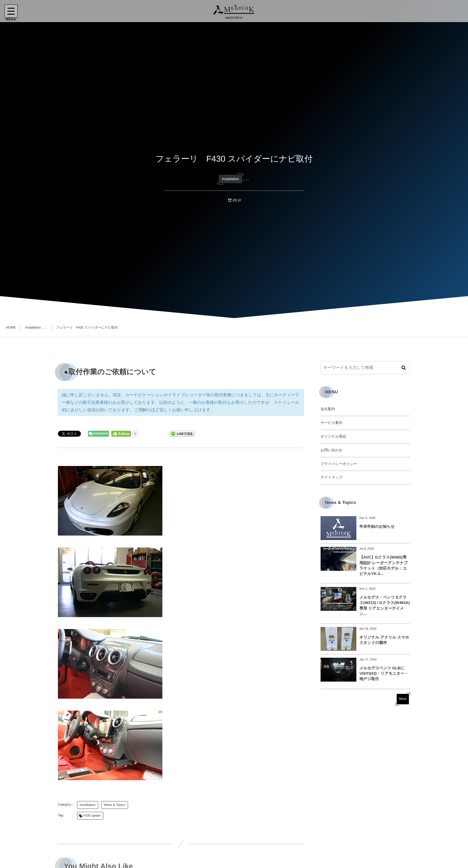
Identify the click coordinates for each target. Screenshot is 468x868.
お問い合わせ (331, 450)
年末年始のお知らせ (377, 526)
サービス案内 (331, 423)
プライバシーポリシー (339, 464)
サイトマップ (332, 477)
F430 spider (92, 816)
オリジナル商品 (333, 436)
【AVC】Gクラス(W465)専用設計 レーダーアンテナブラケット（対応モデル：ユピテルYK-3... (384, 565)
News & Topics (115, 805)
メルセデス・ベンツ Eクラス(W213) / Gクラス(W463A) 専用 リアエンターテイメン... (385, 605)
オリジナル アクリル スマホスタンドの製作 (384, 640)
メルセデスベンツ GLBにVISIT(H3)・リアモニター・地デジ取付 (384, 673)
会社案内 (328, 409)
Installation (230, 179)
